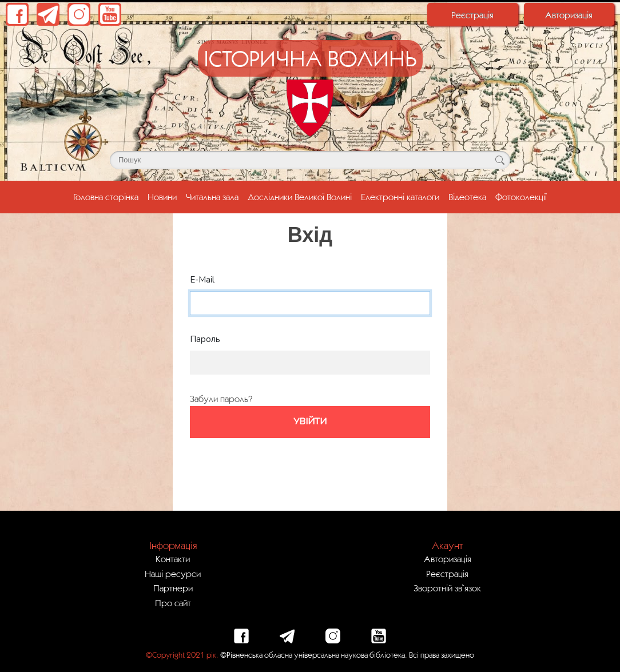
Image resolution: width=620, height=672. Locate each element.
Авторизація (569, 15)
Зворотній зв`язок (447, 588)
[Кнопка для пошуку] (500, 160)
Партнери (173, 588)
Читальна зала (212, 197)
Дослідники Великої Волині (300, 197)
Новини (162, 197)
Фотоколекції (521, 197)
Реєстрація (472, 15)
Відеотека (467, 197)
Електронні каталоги (400, 197)
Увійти (310, 422)
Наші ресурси (173, 574)
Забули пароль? (221, 399)
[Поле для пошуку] (310, 160)
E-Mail (202, 280)
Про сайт (173, 603)
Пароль (205, 339)
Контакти (173, 559)
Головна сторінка (108, 196)
